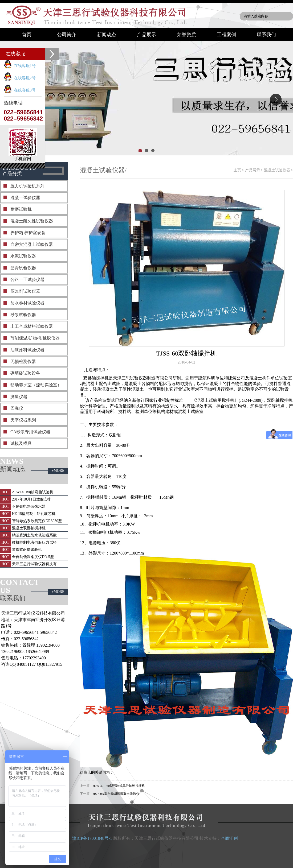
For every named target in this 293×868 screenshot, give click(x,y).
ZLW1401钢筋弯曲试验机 (33, 492)
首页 (27, 35)
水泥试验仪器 (23, 256)
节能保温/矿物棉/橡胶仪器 (35, 338)
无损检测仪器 (23, 361)
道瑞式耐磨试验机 (27, 550)
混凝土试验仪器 (25, 198)
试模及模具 (21, 443)
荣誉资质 (186, 35)
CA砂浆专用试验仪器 (30, 432)
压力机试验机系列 (27, 186)
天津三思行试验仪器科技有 (34, 564)
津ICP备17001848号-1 (92, 838)
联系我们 (266, 35)
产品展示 (146, 35)
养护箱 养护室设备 (28, 233)
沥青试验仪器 (23, 268)
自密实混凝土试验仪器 (32, 244)
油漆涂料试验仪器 (27, 350)
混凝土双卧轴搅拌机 (29, 528)
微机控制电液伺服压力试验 (34, 542)
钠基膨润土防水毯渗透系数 (34, 535)
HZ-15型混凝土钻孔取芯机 (34, 514)
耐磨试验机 (21, 209)
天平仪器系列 (23, 420)
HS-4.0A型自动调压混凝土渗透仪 (116, 794)
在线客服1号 (20, 66)
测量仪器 (19, 397)
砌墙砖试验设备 (25, 373)
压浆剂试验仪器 (25, 291)
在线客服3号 (20, 90)
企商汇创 (229, 838)
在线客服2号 (20, 78)
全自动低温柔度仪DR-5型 (33, 557)
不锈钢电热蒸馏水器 (29, 507)
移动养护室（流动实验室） (36, 385)
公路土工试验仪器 (27, 280)
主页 (237, 170)
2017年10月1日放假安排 (32, 499)
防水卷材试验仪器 (27, 303)
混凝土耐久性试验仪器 (32, 221)
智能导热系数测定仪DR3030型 (37, 521)
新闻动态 (107, 35)
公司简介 (67, 35)
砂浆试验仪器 (23, 315)
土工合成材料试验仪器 (32, 326)
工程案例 (226, 35)
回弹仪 (17, 408)
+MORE (58, 471)
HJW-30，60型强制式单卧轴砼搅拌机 (119, 786)
